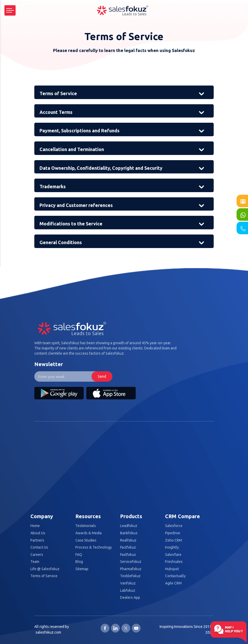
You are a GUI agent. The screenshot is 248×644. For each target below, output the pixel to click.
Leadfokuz (129, 526)
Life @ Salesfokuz (45, 569)
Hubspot (172, 569)
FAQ (79, 555)
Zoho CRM (174, 540)
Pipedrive (173, 533)
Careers (37, 555)
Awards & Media (89, 533)
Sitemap (82, 569)
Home (35, 526)
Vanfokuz (128, 583)
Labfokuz (128, 591)
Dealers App (130, 598)
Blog (79, 562)
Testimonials (86, 526)
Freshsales (174, 562)
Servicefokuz (131, 562)
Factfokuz (128, 547)
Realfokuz (128, 540)
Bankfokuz (129, 533)
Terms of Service (44, 576)
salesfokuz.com (48, 632)
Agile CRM (173, 583)
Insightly (172, 547)
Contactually (175, 576)
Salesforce (174, 526)
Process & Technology (94, 547)
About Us (38, 533)
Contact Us (39, 547)
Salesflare (173, 555)
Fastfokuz (128, 555)
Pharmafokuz (131, 569)
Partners (37, 540)
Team (35, 562)
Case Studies (86, 540)
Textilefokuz (130, 576)
